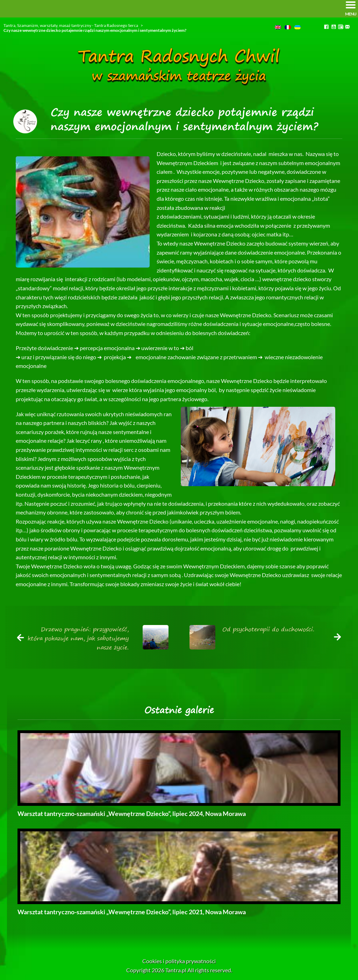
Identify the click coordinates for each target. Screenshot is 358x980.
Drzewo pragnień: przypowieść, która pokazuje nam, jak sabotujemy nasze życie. (78, 638)
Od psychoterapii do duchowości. (268, 629)
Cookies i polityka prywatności (179, 961)
